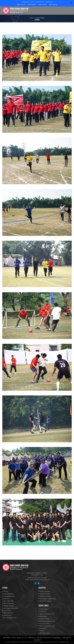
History (5, 591)
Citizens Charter (8, 606)
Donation (6, 599)
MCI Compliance (8, 603)
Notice (41, 631)
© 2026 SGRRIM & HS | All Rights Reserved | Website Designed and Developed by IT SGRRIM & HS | (37, 642)
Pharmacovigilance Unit (47, 621)
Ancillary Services (45, 596)
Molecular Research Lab (47, 626)
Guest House (7, 615)
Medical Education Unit (46, 614)
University (42, 628)
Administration (25, 2)
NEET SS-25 (42, 5)
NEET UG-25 (21, 5)
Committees (7, 611)
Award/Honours (40, 2)
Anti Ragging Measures (10, 608)
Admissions (43, 616)
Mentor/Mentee (8, 613)
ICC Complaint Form (9, 618)
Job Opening (49, 2)
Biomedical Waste (45, 601)
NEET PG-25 (32, 5)
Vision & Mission (8, 594)
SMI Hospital (53, 5)
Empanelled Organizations (47, 599)
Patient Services (44, 591)
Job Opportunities (9, 596)
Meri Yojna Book (44, 633)
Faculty (32, 2)
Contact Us (43, 612)
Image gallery (43, 609)
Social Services (44, 624)
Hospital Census (44, 594)
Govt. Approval (8, 601)
